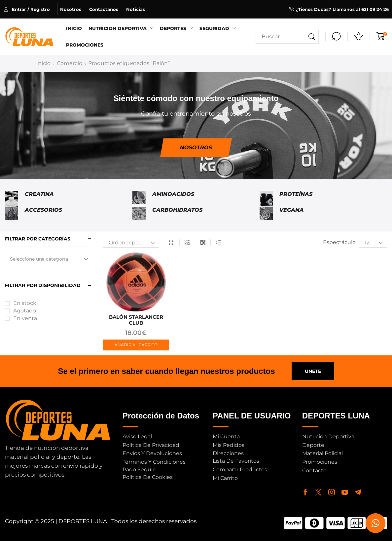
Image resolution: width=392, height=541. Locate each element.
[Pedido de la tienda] (131, 243)
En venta (25, 318)
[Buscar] (312, 37)
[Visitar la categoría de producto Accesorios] (12, 213)
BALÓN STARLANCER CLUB (136, 320)
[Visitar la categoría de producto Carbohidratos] (139, 213)
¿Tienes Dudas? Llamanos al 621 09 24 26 (342, 9)
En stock (25, 303)
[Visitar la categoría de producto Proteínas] (266, 199)
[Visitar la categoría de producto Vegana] (266, 213)
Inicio (43, 63)
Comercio (70, 63)
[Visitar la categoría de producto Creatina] (12, 199)
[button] (31, 9)
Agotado (25, 311)
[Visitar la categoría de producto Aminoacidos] (139, 199)
